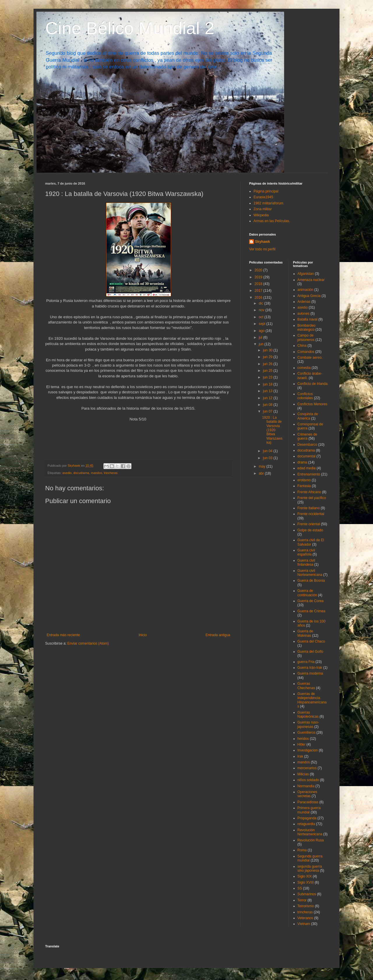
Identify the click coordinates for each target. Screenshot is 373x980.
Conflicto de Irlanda (313, 384)
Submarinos (307, 894)
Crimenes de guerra (307, 436)
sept (263, 324)
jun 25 (268, 371)
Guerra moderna (310, 673)
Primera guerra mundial (309, 810)
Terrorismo (306, 906)
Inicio (143, 635)
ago (262, 331)
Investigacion (308, 750)
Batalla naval (308, 319)
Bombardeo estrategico (307, 328)
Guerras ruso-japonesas (308, 724)
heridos (303, 739)
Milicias (303, 774)
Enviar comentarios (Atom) (88, 643)
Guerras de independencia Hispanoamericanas (312, 700)
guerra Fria (306, 662)
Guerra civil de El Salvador (311, 542)
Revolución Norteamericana (310, 832)
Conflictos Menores (313, 404)
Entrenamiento (309, 474)
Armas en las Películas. (272, 221)
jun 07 (268, 411)
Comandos (306, 352)
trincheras (111, 473)
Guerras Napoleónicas (308, 714)
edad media (307, 468)
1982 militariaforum (268, 203)
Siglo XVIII (306, 882)
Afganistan (306, 274)
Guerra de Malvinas (305, 633)
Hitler (302, 744)
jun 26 (268, 364)
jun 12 (268, 398)
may (263, 466)
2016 (259, 298)
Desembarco (307, 445)
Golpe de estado (310, 530)
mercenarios (307, 768)
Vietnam (304, 924)
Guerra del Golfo (310, 652)
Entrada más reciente (63, 635)
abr (262, 473)
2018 (259, 284)
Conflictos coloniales (305, 396)
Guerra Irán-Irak (310, 668)
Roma (302, 850)
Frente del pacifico (312, 498)
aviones (303, 314)
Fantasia (304, 486)
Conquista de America (308, 416)
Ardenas (304, 302)
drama (302, 462)
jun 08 (268, 405)
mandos (96, 473)
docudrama (81, 473)
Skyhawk (262, 242)
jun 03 (268, 458)
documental (307, 456)
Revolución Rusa (311, 840)
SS (300, 888)
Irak (300, 756)
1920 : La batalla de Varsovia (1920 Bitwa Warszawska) (272, 430)
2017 (259, 291)
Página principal (266, 191)
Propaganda (307, 818)
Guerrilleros (307, 733)
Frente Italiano (309, 508)
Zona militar (263, 209)
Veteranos (305, 918)
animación (306, 290)
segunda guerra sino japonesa (310, 868)
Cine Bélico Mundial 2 (130, 28)
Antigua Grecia (309, 296)
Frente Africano (309, 492)
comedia (304, 368)
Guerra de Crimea (312, 611)
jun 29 (268, 357)
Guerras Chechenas (306, 686)
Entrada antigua (218, 635)
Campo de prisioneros (306, 337)
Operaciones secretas (307, 794)
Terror (302, 900)
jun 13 (268, 391)
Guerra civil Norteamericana (310, 573)
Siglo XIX (305, 876)
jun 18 (268, 384)
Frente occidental (311, 514)
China (302, 346)
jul (261, 337)
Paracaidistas (308, 802)
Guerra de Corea (311, 601)
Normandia (306, 786)
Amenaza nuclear (311, 280)
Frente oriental (309, 524)
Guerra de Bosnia (311, 581)
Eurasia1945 (263, 197)
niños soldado (308, 780)
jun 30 (268, 350)
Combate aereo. (310, 358)
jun (262, 344)
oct (262, 317)
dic (262, 303)
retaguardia (306, 824)
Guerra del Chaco (311, 641)
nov (262, 310)
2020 (259, 270)
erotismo (304, 480)
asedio (67, 473)
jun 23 (268, 377)
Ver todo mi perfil (262, 249)
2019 (259, 277)
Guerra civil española (306, 552)
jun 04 (268, 451)
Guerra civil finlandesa (306, 562)
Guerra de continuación (307, 593)
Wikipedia (261, 215)
